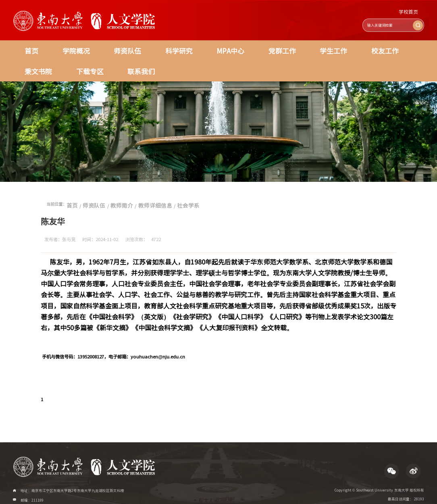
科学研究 (138, 48)
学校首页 (412, 13)
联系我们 (32, 63)
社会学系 (159, 193)
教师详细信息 (134, 193)
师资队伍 (99, 48)
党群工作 (215, 48)
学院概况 (60, 48)
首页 (27, 48)
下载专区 (370, 48)
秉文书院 (332, 48)
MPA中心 (177, 48)
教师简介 (109, 193)
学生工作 (254, 48)
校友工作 (293, 48)
